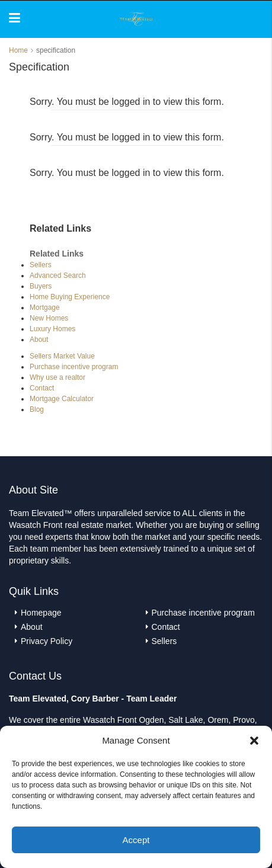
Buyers (41, 286)
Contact (42, 388)
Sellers (41, 265)
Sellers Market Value (62, 356)
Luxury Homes (52, 329)
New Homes (49, 318)
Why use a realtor (57, 377)
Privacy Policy (47, 641)
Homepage (41, 613)
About (39, 339)
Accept (136, 840)
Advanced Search (58, 276)
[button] (254, 741)
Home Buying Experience (70, 297)
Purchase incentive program (74, 367)
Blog (37, 409)
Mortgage (45, 308)
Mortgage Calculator (62, 399)
